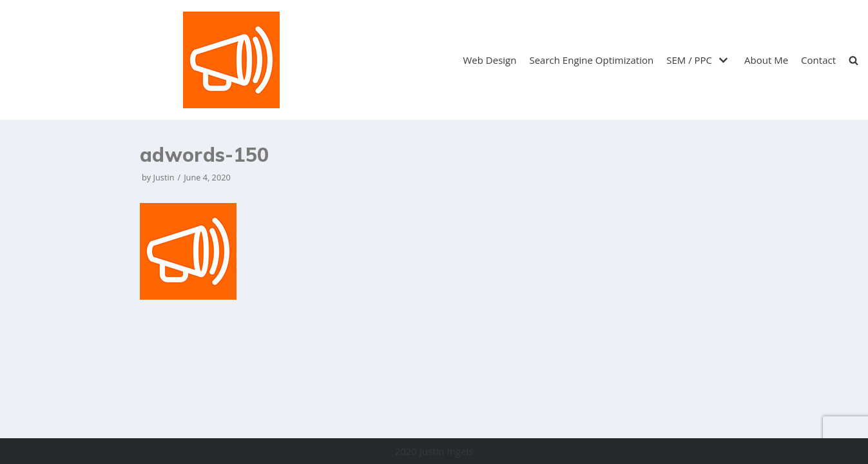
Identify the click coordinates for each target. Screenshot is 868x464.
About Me (766, 60)
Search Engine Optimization (591, 60)
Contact (818, 60)
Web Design (490, 60)
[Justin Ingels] (231, 60)
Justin (164, 177)
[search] (854, 60)
